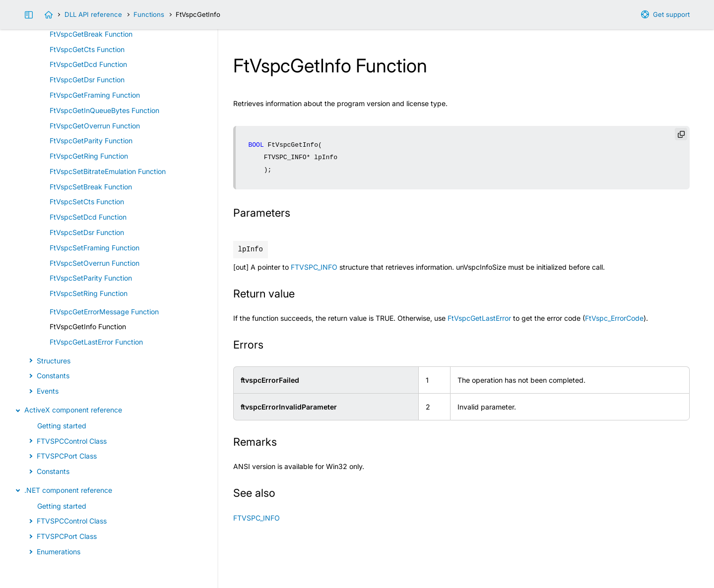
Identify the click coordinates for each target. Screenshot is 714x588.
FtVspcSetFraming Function (95, 248)
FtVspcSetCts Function (87, 202)
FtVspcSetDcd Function (88, 217)
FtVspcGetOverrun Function (95, 126)
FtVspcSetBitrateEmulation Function (108, 171)
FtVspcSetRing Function (89, 293)
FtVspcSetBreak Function (91, 187)
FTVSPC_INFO (314, 267)
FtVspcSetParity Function (91, 278)
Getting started (62, 426)
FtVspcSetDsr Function (87, 232)
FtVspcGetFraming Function (95, 95)
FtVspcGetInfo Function (88, 326)
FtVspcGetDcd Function (88, 64)
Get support (671, 14)
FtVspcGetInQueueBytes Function (104, 110)
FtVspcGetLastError (479, 318)
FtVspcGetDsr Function (87, 80)
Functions (149, 14)
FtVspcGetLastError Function (96, 342)
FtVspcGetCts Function (87, 49)
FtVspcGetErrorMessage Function (104, 312)
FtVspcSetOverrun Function (95, 263)
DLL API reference (93, 14)
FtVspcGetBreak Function (91, 34)
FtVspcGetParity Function (91, 141)
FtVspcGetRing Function (89, 156)
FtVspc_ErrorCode (614, 318)
